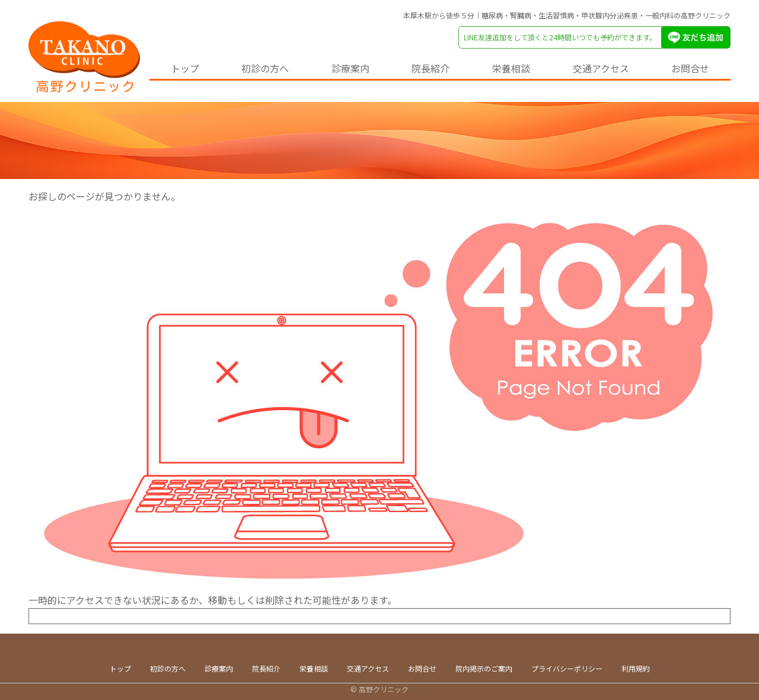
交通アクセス (601, 68)
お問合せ (690, 68)
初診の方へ (265, 68)
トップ (185, 68)
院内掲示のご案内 (484, 668)
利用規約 (636, 668)
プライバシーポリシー (567, 668)
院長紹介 (430, 68)
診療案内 (350, 68)
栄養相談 (511, 68)
